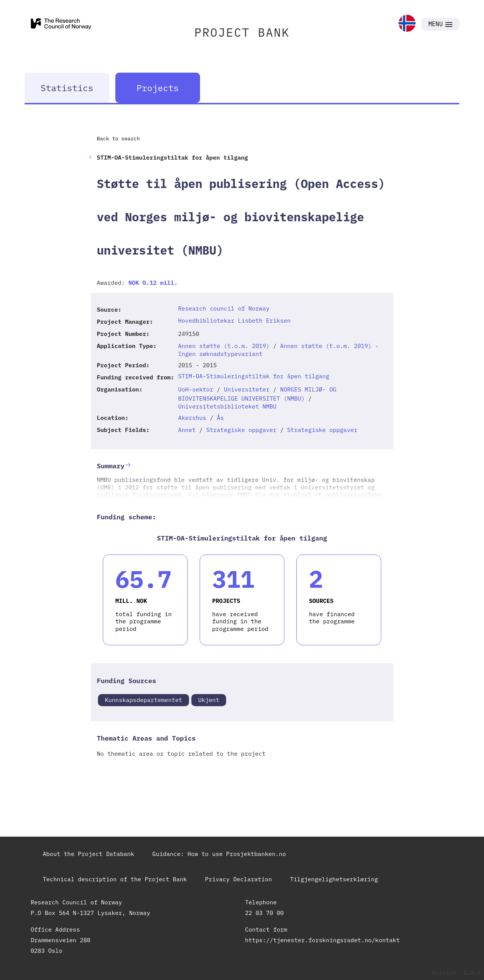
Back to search (118, 138)
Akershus (192, 418)
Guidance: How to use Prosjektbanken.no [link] (219, 854)
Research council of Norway (224, 308)
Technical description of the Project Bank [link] (115, 879)
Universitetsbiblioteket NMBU (227, 406)
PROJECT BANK (242, 32)
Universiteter (247, 389)
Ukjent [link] (209, 700)
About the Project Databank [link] (88, 854)
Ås (220, 418)
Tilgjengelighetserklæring (334, 879)
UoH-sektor (196, 389)
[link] (407, 24)
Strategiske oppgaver (241, 430)
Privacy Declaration (238, 879)
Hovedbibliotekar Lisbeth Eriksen (234, 320)
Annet (187, 430)
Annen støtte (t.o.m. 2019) (224, 346)
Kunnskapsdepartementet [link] (143, 700)
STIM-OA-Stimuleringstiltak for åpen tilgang (254, 376)
